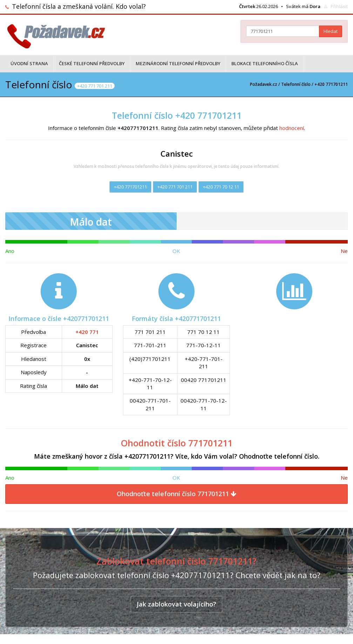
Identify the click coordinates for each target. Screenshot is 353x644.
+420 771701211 (130, 187)
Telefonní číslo (296, 84)
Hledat (331, 31)
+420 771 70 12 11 (221, 187)
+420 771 (87, 332)
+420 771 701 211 (175, 187)
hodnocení (292, 128)
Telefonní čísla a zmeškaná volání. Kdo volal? (79, 6)
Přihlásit (339, 6)
